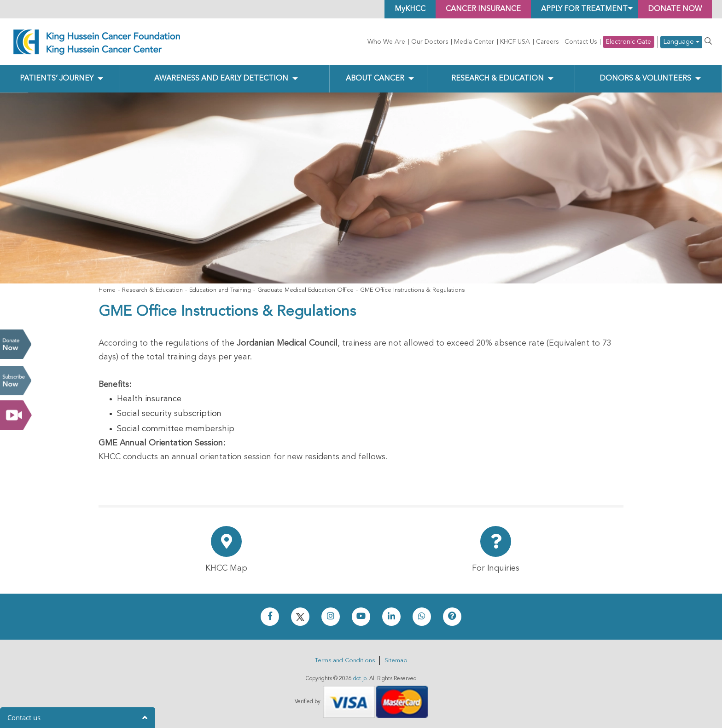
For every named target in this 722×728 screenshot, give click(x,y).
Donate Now (16, 344)
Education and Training (220, 290)
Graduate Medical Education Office (306, 290)
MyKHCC (410, 9)
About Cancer (375, 79)
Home (107, 290)
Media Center (474, 42)
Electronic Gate (629, 42)
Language (681, 42)
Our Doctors (430, 42)
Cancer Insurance (483, 9)
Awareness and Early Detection (221, 79)
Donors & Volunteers (645, 79)
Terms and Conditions (345, 661)
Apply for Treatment (584, 9)
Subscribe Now (16, 381)
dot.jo (360, 679)
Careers (547, 42)
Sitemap (396, 661)
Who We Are (386, 42)
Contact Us (581, 42)
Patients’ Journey (57, 79)
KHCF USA (515, 42)
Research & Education (498, 79)
